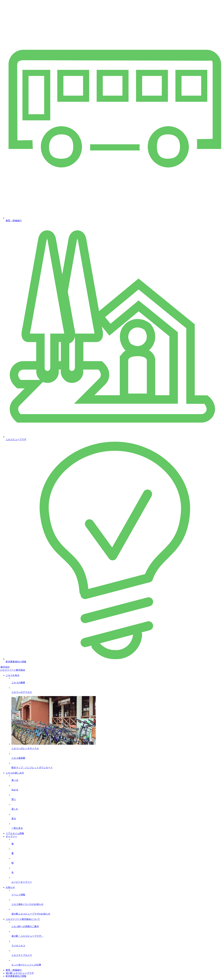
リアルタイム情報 (15, 833)
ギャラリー (11, 836)
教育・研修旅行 (14, 970)
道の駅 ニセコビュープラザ (20, 973)
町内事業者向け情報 (16, 976)
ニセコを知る (13, 675)
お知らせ (10, 887)
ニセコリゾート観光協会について (23, 919)
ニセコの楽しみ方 (15, 773)
